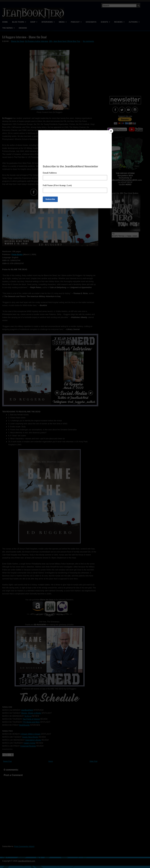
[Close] (111, 131)
